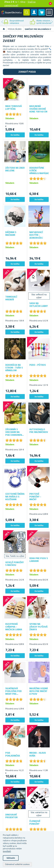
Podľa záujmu (15, 29)
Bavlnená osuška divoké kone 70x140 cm (38, 109)
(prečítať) (7, 851)
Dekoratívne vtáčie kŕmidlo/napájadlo (39, 171)
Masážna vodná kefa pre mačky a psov (39, 691)
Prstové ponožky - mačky (35, 497)
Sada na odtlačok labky (39, 305)
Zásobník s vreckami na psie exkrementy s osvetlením (15, 432)
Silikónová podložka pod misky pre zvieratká (13, 691)
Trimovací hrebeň (11, 298)
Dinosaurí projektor (11, 816)
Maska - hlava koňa (38, 754)
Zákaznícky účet (34, 15)
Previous (2, 22)
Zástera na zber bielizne (15, 169)
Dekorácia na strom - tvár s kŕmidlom (14, 368)
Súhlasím (11, 858)
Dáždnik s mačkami (11, 234)
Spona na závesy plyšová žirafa (38, 627)
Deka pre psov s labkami (39, 560)
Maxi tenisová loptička (14, 107)
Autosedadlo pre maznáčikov (39, 431)
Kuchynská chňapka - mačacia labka (14, 627)
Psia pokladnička (13, 754)
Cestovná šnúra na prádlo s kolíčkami (15, 497)
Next (52, 22)
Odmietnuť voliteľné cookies (17, 864)
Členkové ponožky (35, 822)
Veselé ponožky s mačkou (15, 564)
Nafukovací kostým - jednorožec (36, 235)
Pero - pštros (38, 365)
